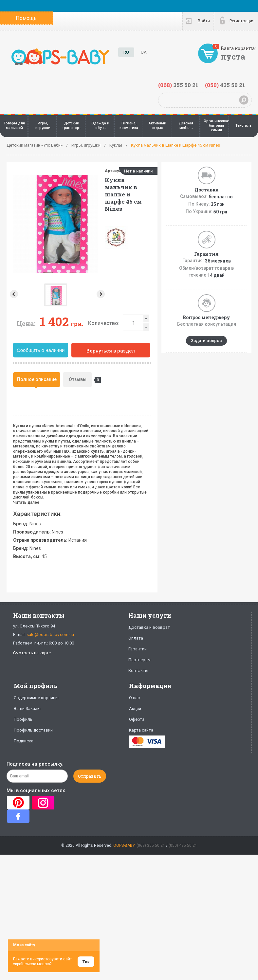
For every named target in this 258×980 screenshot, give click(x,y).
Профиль (23, 719)
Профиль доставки (33, 730)
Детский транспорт (72, 126)
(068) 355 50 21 (151, 845)
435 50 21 (225, 85)
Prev (13, 294)
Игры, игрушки (43, 126)
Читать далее (26, 502)
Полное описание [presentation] (37, 379)
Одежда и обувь (100, 126)
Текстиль (243, 126)
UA (144, 52)
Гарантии (138, 649)
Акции (135, 708)
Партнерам (139, 660)
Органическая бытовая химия (216, 126)
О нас (134, 698)
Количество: (104, 323)
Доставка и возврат (149, 627)
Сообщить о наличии (41, 350)
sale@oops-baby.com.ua (50, 635)
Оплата (136, 638)
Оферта (137, 719)
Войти (204, 21)
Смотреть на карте (32, 653)
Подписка (24, 741)
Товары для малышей (14, 126)
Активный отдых (157, 126)
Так (86, 962)
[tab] (37, 380)
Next (55, 294)
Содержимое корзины (36, 698)
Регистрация (242, 21)
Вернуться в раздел (111, 351)
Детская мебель (186, 126)
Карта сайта (141, 730)
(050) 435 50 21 (183, 845)
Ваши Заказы (27, 708)
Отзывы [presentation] (81, 380)
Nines (35, 524)
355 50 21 (178, 85)
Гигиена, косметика (129, 126)
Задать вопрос (206, 341)
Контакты (138, 671)
